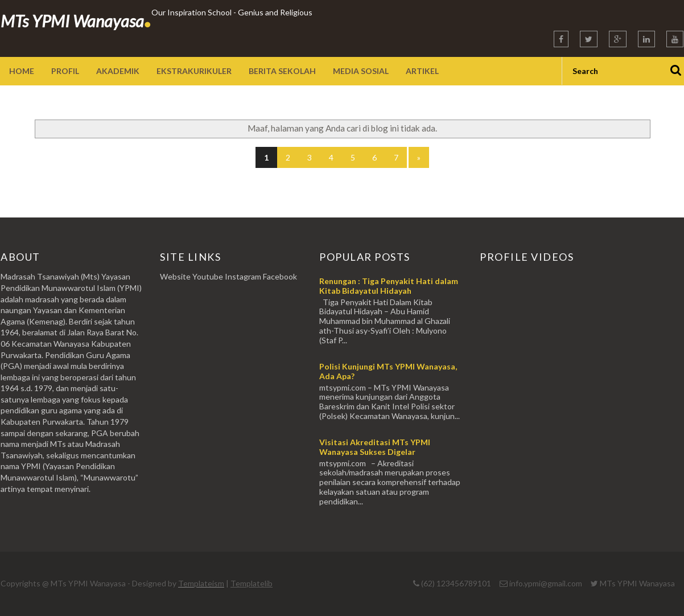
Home (22, 71)
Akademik (118, 71)
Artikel (422, 71)
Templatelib (252, 583)
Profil (65, 71)
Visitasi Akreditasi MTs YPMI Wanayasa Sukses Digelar (375, 447)
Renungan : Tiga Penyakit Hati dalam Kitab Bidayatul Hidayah (389, 286)
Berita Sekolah (282, 71)
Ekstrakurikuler (194, 71)
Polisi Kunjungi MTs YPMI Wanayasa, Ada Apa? (388, 371)
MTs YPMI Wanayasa (76, 21)
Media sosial (361, 71)
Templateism (201, 583)
